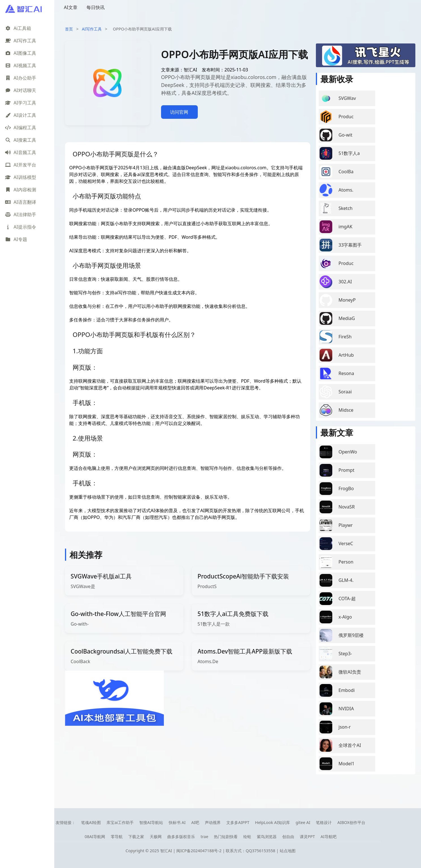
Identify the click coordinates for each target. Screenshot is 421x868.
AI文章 (71, 7)
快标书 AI (177, 822)
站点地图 (288, 851)
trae (204, 837)
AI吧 (195, 822)
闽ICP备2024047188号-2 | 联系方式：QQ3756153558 (226, 851)
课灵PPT (307, 837)
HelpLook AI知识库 (272, 822)
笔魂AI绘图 (91, 822)
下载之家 (136, 837)
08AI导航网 (95, 837)
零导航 (117, 837)
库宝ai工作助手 (120, 822)
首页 (69, 29)
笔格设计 (324, 822)
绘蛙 (247, 837)
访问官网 (179, 112)
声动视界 (213, 822)
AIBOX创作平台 (351, 822)
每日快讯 (96, 7)
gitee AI (303, 822)
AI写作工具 (92, 29)
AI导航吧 (328, 837)
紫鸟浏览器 (267, 837)
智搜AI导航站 (151, 822)
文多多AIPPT (238, 822)
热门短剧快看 (226, 837)
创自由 (288, 837)
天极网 (156, 837)
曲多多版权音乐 (181, 837)
